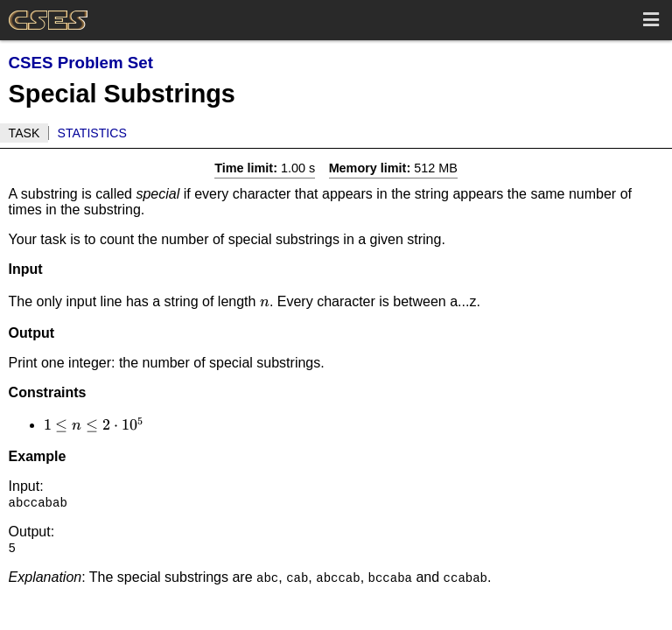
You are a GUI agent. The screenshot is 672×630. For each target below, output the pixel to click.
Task (24, 133)
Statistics (92, 133)
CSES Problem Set (81, 63)
